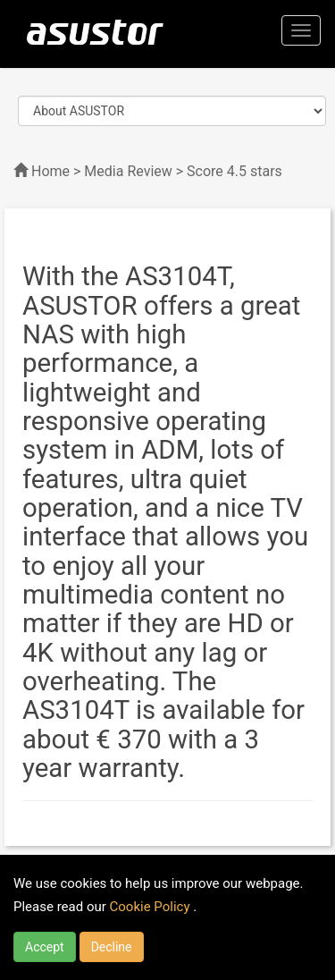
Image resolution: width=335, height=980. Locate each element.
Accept (45, 947)
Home (50, 171)
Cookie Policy (152, 907)
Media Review (128, 171)
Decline (112, 947)
